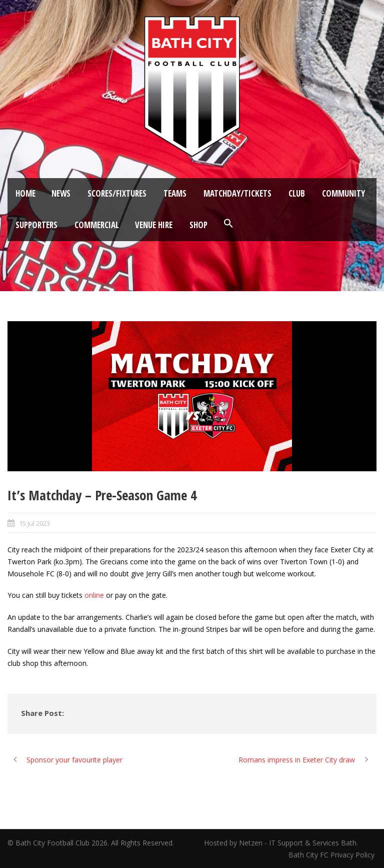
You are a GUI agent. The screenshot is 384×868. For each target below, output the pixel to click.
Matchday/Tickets (237, 193)
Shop (198, 225)
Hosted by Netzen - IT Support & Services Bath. (281, 843)
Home (25, 193)
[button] (228, 224)
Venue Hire (154, 225)
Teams (175, 193)
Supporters (36, 225)
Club (297, 193)
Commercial (97, 225)
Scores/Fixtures (117, 193)
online (94, 595)
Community (343, 193)
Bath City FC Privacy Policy (332, 855)
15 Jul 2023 (34, 523)
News (61, 193)
